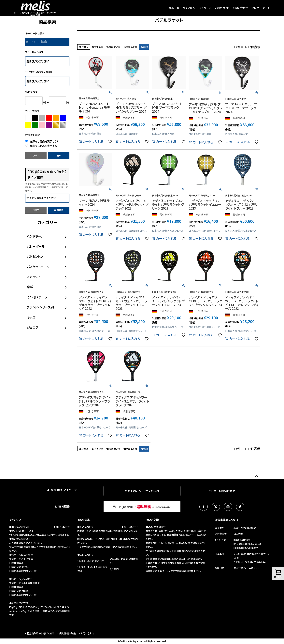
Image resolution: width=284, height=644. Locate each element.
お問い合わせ (240, 8)
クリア (36, 155)
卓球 (30, 287)
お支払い (16, 520)
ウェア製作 (189, 8)
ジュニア (33, 327)
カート (266, 8)
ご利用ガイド (222, 8)
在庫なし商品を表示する (41, 146)
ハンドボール (35, 236)
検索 (59, 155)
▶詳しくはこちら (62, 527)
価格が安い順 (113, 47)
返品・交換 (153, 520)
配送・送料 (84, 520)
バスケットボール (38, 267)
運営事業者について (227, 520)
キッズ (31, 317)
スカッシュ (34, 277)
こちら (187, 551)
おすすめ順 (97, 47)
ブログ (255, 8)
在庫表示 (59, 210)
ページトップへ (256, 476)
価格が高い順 (130, 47)
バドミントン (35, 256)
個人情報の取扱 (67, 633)
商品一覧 (174, 8)
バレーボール (36, 246)
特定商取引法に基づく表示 (41, 633)
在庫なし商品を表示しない (42, 141)
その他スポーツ (37, 297)
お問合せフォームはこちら (247, 568)
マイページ (205, 8)
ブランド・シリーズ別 (40, 307)
